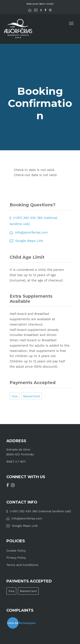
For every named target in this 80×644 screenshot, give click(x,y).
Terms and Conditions (22, 565)
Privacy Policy (16, 558)
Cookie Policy (16, 551)
